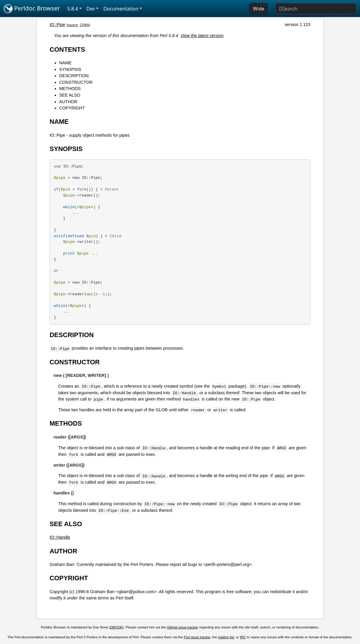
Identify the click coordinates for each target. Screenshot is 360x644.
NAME (66, 63)
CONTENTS (67, 50)
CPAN (85, 25)
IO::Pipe (57, 25)
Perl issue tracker (197, 637)
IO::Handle (60, 537)
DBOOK (116, 627)
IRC (243, 637)
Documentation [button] (121, 9)
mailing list (226, 637)
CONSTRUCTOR (76, 82)
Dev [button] (91, 9)
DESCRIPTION (74, 76)
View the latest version (202, 36)
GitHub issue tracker (183, 627)
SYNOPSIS (70, 69)
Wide (259, 9)
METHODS (70, 89)
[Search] (316, 9)
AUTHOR (68, 102)
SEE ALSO (70, 95)
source (73, 25)
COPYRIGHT (72, 108)
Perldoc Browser (32, 9)
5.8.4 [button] (73, 9)
